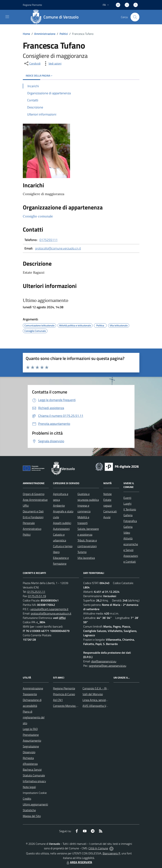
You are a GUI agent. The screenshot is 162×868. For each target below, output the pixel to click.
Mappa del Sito (32, 816)
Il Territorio (130, 509)
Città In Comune (98, 848)
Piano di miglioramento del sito (34, 717)
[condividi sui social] (32, 63)
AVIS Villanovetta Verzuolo (99, 706)
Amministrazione (45, 34)
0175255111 (49, 240)
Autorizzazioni (61, 529)
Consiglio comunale (38, 216)
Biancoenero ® (111, 853)
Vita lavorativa (86, 558)
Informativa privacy (34, 781)
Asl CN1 (58, 700)
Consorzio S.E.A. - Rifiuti (97, 688)
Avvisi (107, 517)
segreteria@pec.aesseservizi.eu (108, 666)
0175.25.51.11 (36, 592)
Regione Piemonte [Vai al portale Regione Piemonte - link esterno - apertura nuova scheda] (32, 5)
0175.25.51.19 (37, 596)
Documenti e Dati (33, 511)
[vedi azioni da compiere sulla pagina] (52, 63)
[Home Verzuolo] (56, 17)
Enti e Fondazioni (33, 517)
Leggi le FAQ (30, 729)
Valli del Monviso (93, 694)
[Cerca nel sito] (135, 17)
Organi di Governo (34, 494)
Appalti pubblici (62, 523)
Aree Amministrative (35, 500)
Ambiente (59, 506)
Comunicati (110, 511)
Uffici (26, 506)
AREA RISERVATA (79, 862)
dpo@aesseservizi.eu (104, 661)
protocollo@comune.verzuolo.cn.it (58, 248)
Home (26, 34)
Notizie (108, 494)
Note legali (29, 787)
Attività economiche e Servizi (131, 544)
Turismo (82, 552)
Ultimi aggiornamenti (35, 804)
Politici (64, 34)
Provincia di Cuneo (64, 694)
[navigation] (7, 17)
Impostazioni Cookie (35, 793)
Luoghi (127, 504)
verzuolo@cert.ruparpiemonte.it (49, 609)
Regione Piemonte (64, 688)
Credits (27, 799)
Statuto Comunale (34, 775)
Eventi (127, 498)
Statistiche (29, 810)
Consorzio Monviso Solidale (69, 706)
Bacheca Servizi (32, 770)
